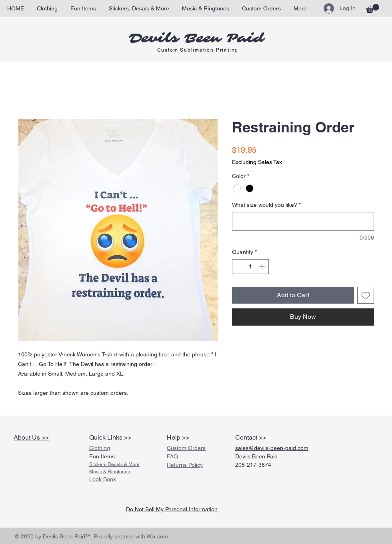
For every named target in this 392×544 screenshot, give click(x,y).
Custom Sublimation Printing (198, 50)
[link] (373, 8)
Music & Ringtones (110, 472)
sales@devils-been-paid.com (272, 448)
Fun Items (102, 456)
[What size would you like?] (303, 221)
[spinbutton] (250, 267)
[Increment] (263, 267)
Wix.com (157, 536)
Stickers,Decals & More (114, 464)
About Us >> (31, 437)
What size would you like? (266, 205)
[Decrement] (238, 267)
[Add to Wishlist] (366, 295)
